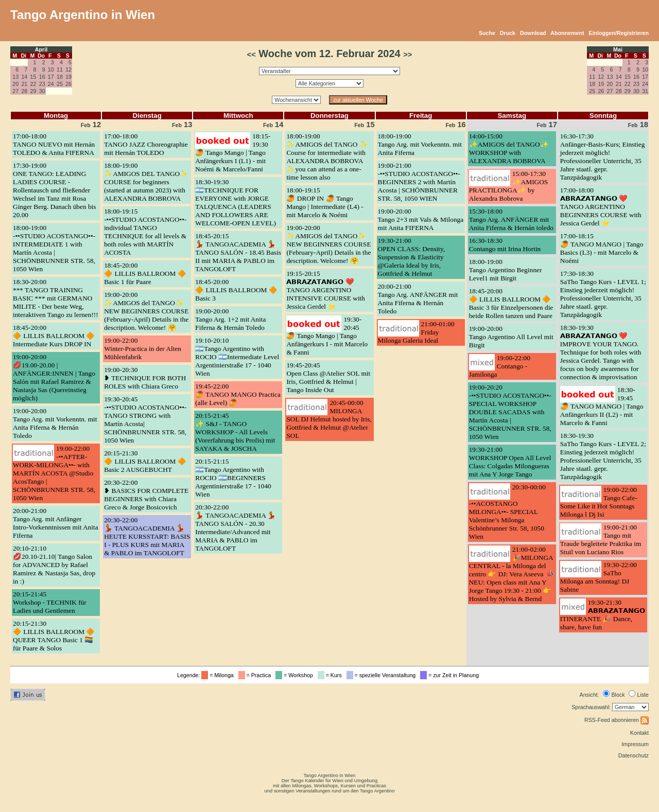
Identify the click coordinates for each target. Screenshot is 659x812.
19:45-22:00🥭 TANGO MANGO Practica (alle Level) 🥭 (238, 394)
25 (60, 84)
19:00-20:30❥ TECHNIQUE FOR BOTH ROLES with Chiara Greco (145, 378)
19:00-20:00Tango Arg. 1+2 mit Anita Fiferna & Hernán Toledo (230, 319)
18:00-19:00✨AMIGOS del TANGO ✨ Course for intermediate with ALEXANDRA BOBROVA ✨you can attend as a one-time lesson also (327, 157)
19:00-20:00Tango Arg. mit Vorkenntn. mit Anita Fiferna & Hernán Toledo (55, 423)
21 (24, 84)
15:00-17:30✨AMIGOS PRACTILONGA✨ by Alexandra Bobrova (509, 186)
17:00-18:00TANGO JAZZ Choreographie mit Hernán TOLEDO (146, 144)
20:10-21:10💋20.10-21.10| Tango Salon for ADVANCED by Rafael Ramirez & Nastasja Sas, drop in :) (54, 565)
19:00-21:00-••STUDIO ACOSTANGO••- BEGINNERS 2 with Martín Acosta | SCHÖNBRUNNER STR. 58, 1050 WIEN (419, 182)
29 (33, 91)
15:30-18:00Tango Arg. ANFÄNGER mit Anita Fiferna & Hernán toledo (511, 219)
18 (60, 77)
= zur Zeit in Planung (451, 675)
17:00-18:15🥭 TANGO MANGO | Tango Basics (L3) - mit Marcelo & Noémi (602, 248)
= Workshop (296, 675)
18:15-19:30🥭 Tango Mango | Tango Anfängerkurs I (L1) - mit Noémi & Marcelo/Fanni (233, 153)
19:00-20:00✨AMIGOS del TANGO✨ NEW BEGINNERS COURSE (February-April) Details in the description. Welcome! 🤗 (146, 311)
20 (15, 84)
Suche (487, 33)
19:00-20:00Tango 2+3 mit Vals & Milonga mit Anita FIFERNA (421, 219)
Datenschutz (634, 755)
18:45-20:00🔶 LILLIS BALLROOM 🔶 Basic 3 (236, 290)
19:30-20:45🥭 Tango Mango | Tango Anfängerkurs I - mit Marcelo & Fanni (327, 336)
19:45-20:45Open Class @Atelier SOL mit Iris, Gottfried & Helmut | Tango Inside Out (328, 377)
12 (68, 69)
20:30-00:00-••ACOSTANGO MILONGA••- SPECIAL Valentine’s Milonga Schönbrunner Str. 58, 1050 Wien (507, 512)
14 (24, 77)
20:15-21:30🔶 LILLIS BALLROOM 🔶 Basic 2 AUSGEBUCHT (145, 461)
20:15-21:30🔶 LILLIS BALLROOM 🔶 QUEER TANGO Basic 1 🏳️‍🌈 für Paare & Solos (54, 636)
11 (60, 69)
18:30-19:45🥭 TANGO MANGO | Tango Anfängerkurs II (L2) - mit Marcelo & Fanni (602, 406)
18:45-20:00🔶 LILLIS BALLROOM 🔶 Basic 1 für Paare (145, 273)
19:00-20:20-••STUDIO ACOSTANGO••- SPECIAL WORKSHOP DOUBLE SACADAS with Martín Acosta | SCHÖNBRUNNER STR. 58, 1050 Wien (510, 412)
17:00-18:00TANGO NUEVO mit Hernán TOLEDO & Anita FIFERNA (54, 144)
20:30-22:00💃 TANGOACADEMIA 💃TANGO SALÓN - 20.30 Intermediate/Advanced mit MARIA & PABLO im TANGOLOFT (236, 528)
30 (42, 91)
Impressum (635, 744)
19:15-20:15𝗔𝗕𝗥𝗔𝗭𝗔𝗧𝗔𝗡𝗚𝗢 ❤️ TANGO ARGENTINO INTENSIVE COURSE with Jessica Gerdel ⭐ (326, 290)
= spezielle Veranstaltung (383, 675)
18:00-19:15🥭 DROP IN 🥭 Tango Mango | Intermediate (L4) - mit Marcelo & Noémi (325, 202)
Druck (508, 33)
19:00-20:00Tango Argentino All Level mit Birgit (511, 337)
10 (51, 69)
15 (33, 77)
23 (42, 84)
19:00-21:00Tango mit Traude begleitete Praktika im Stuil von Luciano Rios (601, 540)
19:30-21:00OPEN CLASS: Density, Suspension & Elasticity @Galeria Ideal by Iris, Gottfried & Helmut (412, 257)
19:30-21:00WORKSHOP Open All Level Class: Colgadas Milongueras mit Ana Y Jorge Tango (510, 462)
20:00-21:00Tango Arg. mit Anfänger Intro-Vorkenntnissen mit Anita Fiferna (56, 523)
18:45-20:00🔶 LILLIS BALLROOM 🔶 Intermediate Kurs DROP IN (54, 336)
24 (51, 84)
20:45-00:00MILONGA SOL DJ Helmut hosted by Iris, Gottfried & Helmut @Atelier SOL (329, 419)
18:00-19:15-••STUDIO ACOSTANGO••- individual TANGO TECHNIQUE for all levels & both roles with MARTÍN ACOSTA (145, 232)
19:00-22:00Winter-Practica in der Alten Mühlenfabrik (143, 349)
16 (42, 77)
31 (645, 91)
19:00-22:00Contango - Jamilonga (500, 366)
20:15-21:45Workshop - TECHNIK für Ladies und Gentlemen (50, 602)
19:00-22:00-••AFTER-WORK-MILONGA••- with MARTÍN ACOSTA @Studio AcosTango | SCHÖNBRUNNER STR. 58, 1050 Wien (54, 473)
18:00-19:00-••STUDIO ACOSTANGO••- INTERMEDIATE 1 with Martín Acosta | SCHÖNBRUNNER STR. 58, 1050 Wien (54, 248)
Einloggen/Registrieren (619, 33)
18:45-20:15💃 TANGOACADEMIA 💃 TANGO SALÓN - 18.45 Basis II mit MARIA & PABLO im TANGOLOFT (238, 252)
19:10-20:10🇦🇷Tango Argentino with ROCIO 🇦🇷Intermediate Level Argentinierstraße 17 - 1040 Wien (237, 357)
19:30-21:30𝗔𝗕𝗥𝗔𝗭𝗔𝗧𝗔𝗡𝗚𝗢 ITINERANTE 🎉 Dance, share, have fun (603, 615)
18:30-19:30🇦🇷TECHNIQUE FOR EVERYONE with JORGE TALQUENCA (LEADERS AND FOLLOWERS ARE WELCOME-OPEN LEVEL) (236, 202)
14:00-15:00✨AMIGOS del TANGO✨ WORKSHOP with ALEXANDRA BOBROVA (509, 148)
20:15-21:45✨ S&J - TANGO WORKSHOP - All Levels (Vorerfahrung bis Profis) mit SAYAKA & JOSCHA (235, 432)
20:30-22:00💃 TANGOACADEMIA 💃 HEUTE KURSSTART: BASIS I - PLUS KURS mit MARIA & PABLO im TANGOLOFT (147, 536)
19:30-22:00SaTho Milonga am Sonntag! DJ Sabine (599, 577)
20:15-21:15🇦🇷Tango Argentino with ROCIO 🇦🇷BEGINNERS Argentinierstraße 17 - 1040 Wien (233, 478)
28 (24, 91)
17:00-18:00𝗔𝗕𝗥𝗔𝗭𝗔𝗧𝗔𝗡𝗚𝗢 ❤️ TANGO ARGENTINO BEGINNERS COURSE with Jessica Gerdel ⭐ (601, 207)
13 (15, 77)
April (41, 49)
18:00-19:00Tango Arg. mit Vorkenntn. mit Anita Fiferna (420, 144)
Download (533, 33)
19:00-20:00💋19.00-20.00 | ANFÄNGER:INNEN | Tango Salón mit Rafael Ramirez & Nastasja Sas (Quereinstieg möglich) (54, 377)
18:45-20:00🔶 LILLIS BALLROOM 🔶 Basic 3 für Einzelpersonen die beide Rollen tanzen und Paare (511, 303)
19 (68, 77)
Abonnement (567, 33)
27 (15, 91)
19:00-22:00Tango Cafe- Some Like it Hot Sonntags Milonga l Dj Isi (599, 502)
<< (252, 55)
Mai (618, 49)
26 (68, 84)
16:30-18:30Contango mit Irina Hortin (505, 245)
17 (51, 77)
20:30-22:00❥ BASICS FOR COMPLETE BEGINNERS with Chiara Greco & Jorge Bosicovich (146, 495)
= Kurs (331, 675)
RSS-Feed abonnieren (617, 720)
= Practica (256, 675)
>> (407, 55)
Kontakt (639, 733)
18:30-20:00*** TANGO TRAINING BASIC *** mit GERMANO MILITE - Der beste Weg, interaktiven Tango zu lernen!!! (56, 298)
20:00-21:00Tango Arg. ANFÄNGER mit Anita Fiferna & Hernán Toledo (418, 299)
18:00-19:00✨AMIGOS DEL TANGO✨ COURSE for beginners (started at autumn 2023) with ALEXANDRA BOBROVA (146, 182)
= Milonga (219, 675)
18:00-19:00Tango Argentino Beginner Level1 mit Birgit (506, 270)
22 (33, 84)
